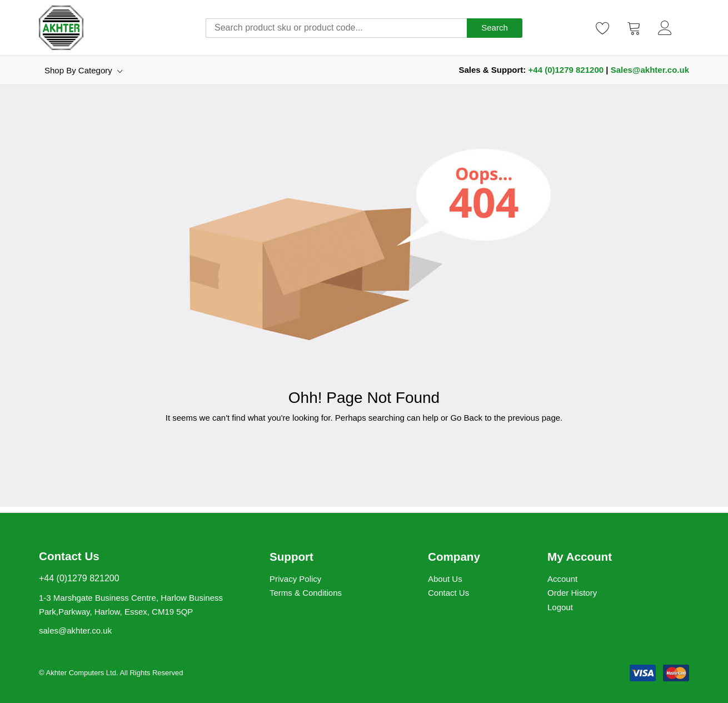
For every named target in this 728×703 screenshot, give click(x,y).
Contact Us (448, 593)
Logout (560, 607)
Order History (572, 593)
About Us (445, 579)
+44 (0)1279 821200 (566, 70)
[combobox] (336, 28)
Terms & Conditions (306, 593)
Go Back (466, 418)
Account (562, 579)
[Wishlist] (603, 28)
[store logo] (61, 28)
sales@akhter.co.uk (75, 630)
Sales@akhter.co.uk (650, 70)
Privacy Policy (295, 579)
